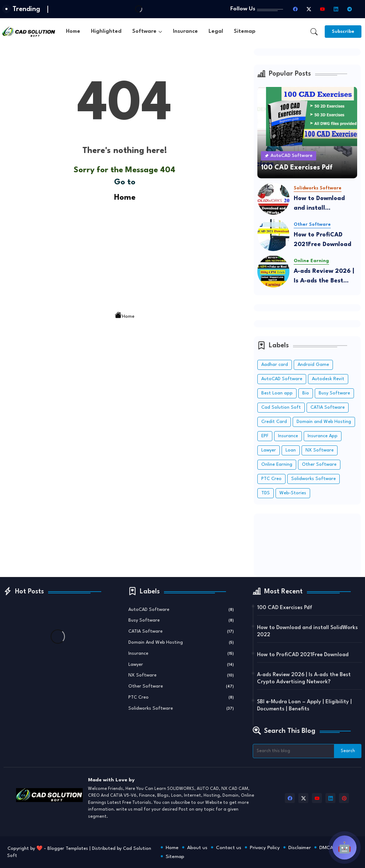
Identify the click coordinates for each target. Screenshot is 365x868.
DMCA (326, 848)
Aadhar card (275, 365)
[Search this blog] (293, 751)
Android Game (313, 365)
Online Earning (277, 464)
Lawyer (269, 450)
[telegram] (349, 9)
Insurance (185, 32)
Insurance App (323, 436)
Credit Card (274, 422)
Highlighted (106, 32)
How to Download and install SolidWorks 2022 (319, 204)
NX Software (320, 450)
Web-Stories (293, 493)
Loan (291, 450)
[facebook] (295, 9)
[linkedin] (336, 9)
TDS (266, 493)
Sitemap (245, 32)
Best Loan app (277, 393)
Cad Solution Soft (281, 407)
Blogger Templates (68, 849)
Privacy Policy (265, 848)
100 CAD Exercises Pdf (285, 608)
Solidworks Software (313, 479)
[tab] (73, 32)
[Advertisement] (125, 254)
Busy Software (334, 393)
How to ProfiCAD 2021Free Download (322, 240)
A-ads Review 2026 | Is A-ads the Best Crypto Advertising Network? (324, 277)
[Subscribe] (343, 32)
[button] (314, 32)
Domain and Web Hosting (324, 422)
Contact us (229, 848)
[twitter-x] (309, 9)
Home (73, 32)
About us (197, 848)
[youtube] (322, 9)
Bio (306, 393)
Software (144, 32)
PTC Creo (271, 479)
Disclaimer (300, 848)
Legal (216, 32)
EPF (265, 436)
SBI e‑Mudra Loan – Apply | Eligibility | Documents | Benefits (304, 706)
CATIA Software (328, 407)
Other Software (319, 464)
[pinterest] (344, 798)
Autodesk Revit (328, 379)
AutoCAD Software (282, 379)
